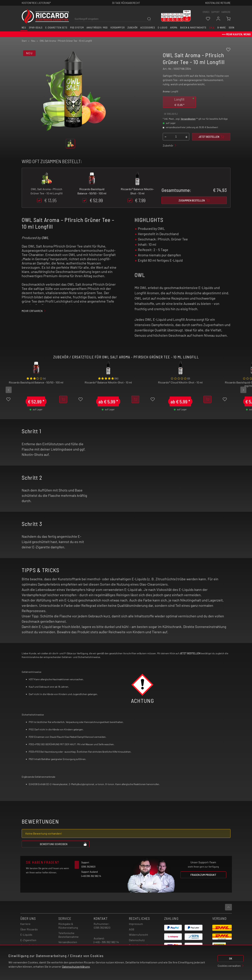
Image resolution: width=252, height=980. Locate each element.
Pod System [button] (77, 28)
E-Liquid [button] (163, 28)
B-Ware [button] (222, 28)
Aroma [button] (174, 28)
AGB (132, 929)
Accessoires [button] (148, 28)
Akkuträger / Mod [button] (97, 28)
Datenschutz (137, 940)
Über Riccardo (29, 929)
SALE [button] (212, 28)
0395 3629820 (102, 927)
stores (206, 12)
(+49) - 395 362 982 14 (106, 942)
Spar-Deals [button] (36, 28)
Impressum (136, 924)
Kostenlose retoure (218, 3)
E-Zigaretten (28, 940)
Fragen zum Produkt (203, 875)
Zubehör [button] (133, 28)
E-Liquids (26, 935)
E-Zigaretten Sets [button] (56, 28)
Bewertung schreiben (63, 844)
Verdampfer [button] (118, 28)
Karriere (226, 12)
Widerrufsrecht (139, 935)
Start (24, 41)
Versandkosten (188, 119)
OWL (45, 238)
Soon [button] (232, 28)
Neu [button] (24, 28)
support (215, 12)
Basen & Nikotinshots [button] (193, 28)
